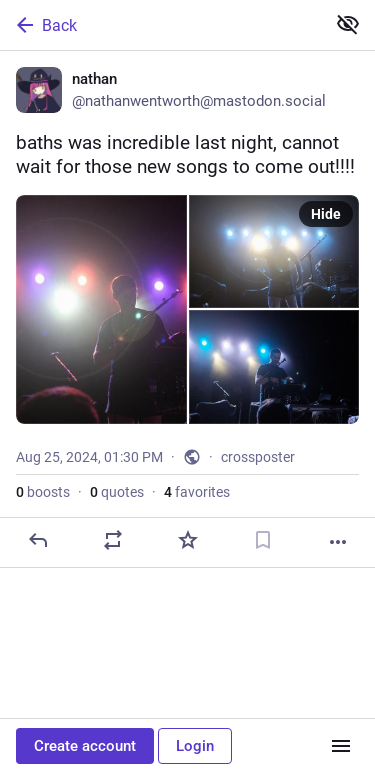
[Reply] (38, 540)
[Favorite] (188, 540)
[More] (338, 542)
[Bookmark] (263, 540)
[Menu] (341, 746)
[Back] (160, 25)
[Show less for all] (348, 24)
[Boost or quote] (113, 540)
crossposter (258, 457)
